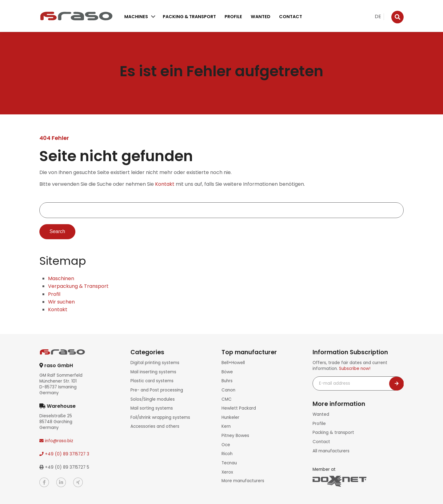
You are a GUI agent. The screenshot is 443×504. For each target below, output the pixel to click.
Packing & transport (189, 17)
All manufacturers (331, 451)
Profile (233, 17)
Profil (54, 294)
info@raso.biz (56, 441)
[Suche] (397, 17)
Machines (136, 17)
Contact (291, 17)
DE (378, 16)
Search (57, 232)
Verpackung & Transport (78, 286)
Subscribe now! (355, 369)
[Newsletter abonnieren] (397, 384)
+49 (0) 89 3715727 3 (64, 454)
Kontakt (165, 184)
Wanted (261, 17)
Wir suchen (61, 302)
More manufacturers (243, 480)
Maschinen (61, 278)
